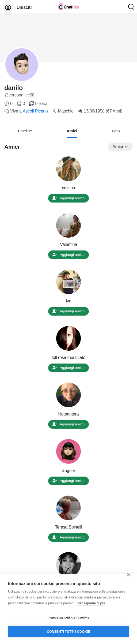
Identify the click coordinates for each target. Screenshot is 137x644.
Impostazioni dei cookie (69, 617)
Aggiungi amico (68, 198)
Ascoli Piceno (35, 111)
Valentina (68, 244)
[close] (129, 574)
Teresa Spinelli (68, 527)
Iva (69, 301)
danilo (14, 88)
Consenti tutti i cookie (68, 632)
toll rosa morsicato (68, 357)
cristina (68, 188)
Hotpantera (68, 414)
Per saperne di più (91, 603)
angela (69, 471)
